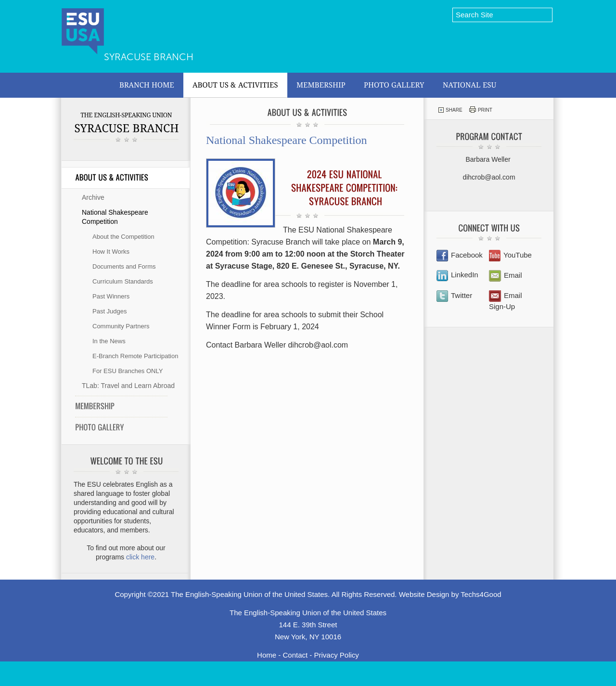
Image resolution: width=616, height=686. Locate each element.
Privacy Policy (337, 655)
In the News (109, 341)
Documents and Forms (124, 266)
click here (140, 557)
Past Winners (111, 296)
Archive (93, 197)
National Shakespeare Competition (115, 217)
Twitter (454, 295)
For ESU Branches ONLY (128, 371)
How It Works (111, 252)
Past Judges (110, 311)
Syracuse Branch (149, 57)
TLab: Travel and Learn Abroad (128, 386)
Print (481, 110)
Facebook (460, 255)
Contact (295, 655)
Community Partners (121, 326)
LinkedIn (457, 275)
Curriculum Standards (123, 281)
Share (450, 110)
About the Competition (123, 237)
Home (267, 655)
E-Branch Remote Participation (135, 356)
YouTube (510, 255)
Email (506, 275)
